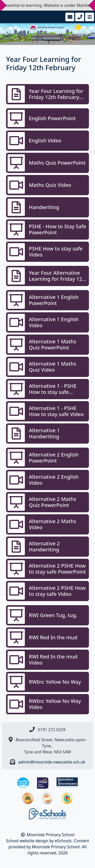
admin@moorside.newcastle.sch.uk (52, 762)
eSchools (63, 841)
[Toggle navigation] (89, 17)
